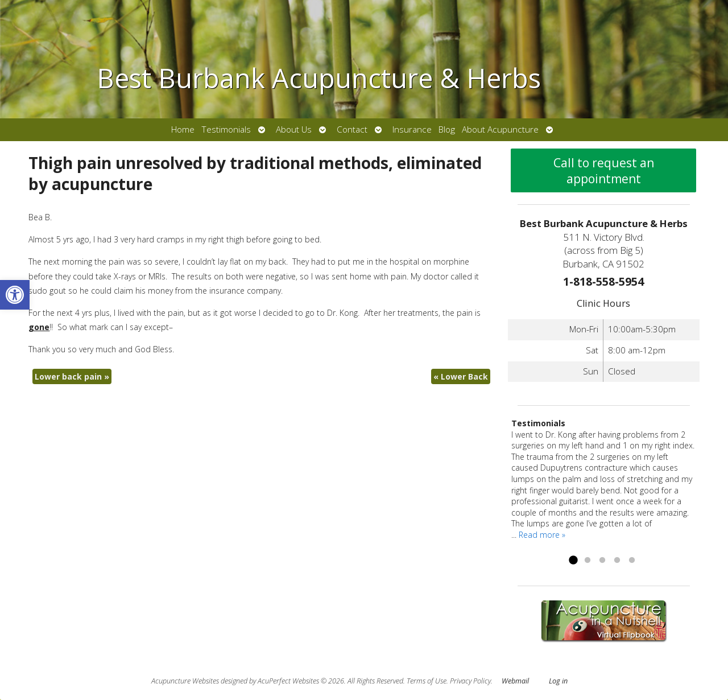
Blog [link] (447, 129)
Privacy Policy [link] (470, 681)
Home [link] (183, 129)
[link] (15, 295)
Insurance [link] (412, 129)
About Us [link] (294, 129)
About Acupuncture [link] (500, 129)
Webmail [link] (515, 681)
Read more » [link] (542, 535)
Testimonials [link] (226, 129)
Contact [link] (352, 129)
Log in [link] (558, 681)
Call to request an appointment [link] (604, 171)
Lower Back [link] (461, 376)
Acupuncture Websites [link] (185, 681)
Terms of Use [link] (427, 681)
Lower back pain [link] (72, 376)
